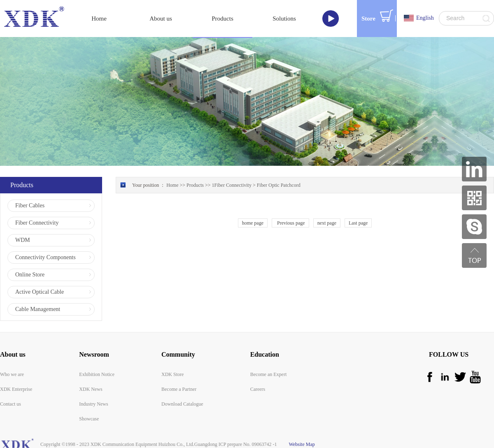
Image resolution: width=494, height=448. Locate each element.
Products (195, 185)
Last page (358, 223)
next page (327, 223)
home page (253, 223)
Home (99, 19)
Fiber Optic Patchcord (279, 185)
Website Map (301, 444)
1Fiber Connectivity (232, 185)
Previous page (290, 223)
